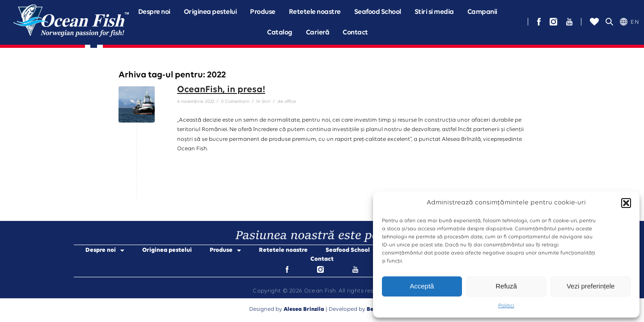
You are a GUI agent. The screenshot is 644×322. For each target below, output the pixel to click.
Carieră (318, 33)
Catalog (280, 33)
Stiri (266, 102)
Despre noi (154, 12)
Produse (263, 12)
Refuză (506, 286)
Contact (355, 33)
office (290, 102)
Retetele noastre (315, 12)
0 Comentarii (235, 102)
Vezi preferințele (591, 286)
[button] (626, 203)
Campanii (482, 12)
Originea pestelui (210, 12)
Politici (506, 306)
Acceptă (422, 286)
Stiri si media (434, 12)
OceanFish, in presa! (221, 90)
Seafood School (378, 12)
